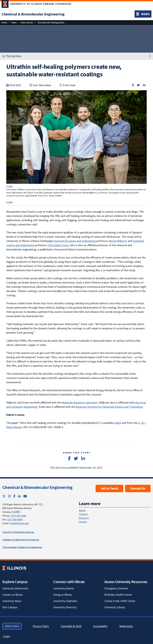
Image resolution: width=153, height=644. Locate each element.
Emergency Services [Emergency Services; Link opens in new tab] (116, 588)
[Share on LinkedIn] (144, 85)
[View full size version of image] (77, 137)
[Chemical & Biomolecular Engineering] (33, 14)
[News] (14, 23)
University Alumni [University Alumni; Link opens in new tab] (64, 588)
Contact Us (138, 488)
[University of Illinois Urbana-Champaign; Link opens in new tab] (36, 5)
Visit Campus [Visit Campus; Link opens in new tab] (10, 607)
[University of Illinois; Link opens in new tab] (14, 568)
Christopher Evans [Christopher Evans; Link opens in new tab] (58, 245)
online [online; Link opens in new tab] (118, 423)
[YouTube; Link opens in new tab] (25, 496)
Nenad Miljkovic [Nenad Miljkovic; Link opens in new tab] (118, 241)
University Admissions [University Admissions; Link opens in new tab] (15, 588)
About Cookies (12, 626)
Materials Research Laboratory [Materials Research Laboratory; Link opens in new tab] (80, 402)
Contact (83, 514)
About (82, 510)
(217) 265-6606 (15, 519)
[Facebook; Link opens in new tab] (14, 496)
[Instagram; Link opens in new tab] (9, 496)
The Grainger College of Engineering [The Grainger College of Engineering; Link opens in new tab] (22, 547)
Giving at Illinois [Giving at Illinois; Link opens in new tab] (63, 595)
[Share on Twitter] (138, 85)
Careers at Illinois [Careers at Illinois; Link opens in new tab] (13, 595)
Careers (83, 522)
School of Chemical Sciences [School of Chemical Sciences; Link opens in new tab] (18, 532)
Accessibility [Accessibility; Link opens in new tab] (100, 626)
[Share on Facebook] (133, 85)
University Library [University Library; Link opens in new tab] (115, 607)
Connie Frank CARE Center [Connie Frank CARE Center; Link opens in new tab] (120, 601)
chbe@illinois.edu (19, 523)
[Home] (4, 23)
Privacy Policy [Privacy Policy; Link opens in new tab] (41, 626)
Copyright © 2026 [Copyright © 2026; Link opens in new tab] (71, 626)
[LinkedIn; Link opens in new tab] (19, 496)
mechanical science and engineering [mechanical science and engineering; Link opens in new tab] (75, 241)
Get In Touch (109, 488)
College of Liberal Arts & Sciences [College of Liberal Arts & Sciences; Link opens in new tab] (21, 540)
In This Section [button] (12, 56)
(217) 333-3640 (18, 516)
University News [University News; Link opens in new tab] (12, 601)
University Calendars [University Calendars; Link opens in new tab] (65, 601)
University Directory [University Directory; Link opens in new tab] (65, 607)
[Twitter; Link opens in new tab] (4, 496)
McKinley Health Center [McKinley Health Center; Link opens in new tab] (118, 595)
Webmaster (126, 626)
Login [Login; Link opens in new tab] (6, 636)
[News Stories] (27, 23)
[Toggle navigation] (143, 14)
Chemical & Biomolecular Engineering (37, 487)
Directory (84, 518)
